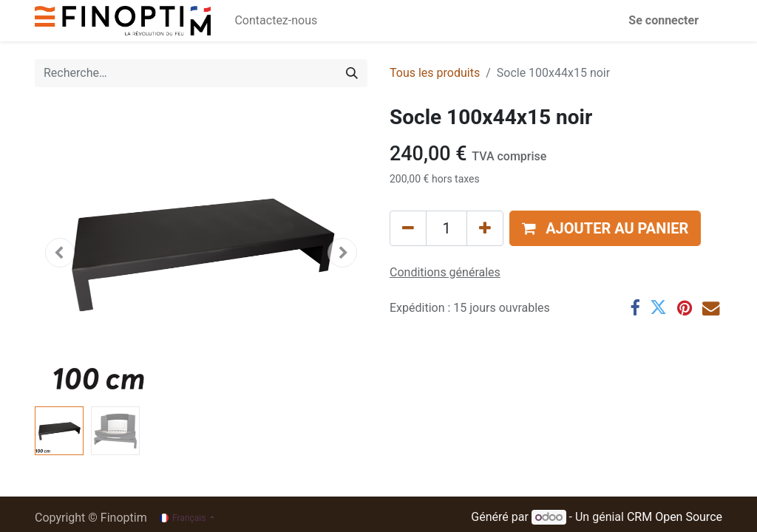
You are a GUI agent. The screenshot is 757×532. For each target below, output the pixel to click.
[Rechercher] (352, 73)
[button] (60, 253)
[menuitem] (276, 21)
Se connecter (663, 20)
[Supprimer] (408, 228)
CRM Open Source (675, 517)
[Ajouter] (485, 228)
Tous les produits (435, 73)
